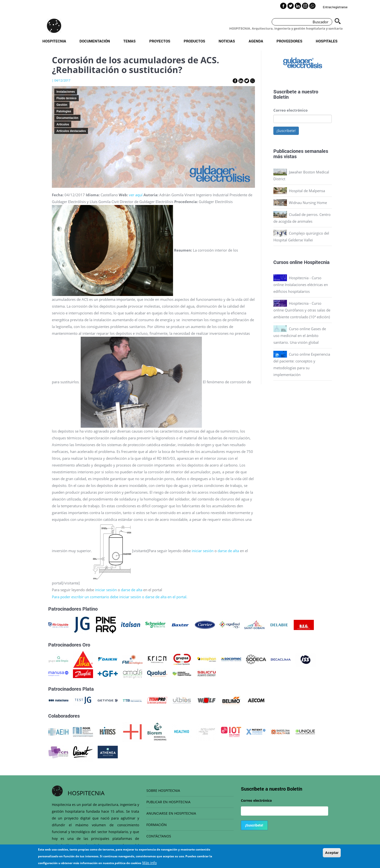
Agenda (256, 41)
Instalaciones (66, 92)
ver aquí (136, 195)
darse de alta (229, 551)
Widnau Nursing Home (308, 203)
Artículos (63, 124)
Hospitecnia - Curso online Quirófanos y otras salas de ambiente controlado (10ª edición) (302, 310)
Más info (150, 863)
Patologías (64, 111)
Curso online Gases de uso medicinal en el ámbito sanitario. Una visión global (300, 336)
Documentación (95, 41)
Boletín (281, 97)
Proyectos (160, 41)
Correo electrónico (290, 110)
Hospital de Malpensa (307, 191)
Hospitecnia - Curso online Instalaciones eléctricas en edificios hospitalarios (301, 285)
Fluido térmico (67, 98)
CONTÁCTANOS (159, 836)
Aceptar (332, 853)
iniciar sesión (203, 551)
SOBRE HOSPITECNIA (163, 790)
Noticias (227, 41)
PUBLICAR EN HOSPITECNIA (168, 802)
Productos (194, 41)
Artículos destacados (71, 131)
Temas (130, 41)
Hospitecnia (54, 41)
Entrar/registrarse (335, 7)
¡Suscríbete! (286, 131)
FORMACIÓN (157, 825)
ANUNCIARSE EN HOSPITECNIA (171, 813)
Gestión (62, 105)
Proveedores (289, 41)
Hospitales (327, 41)
